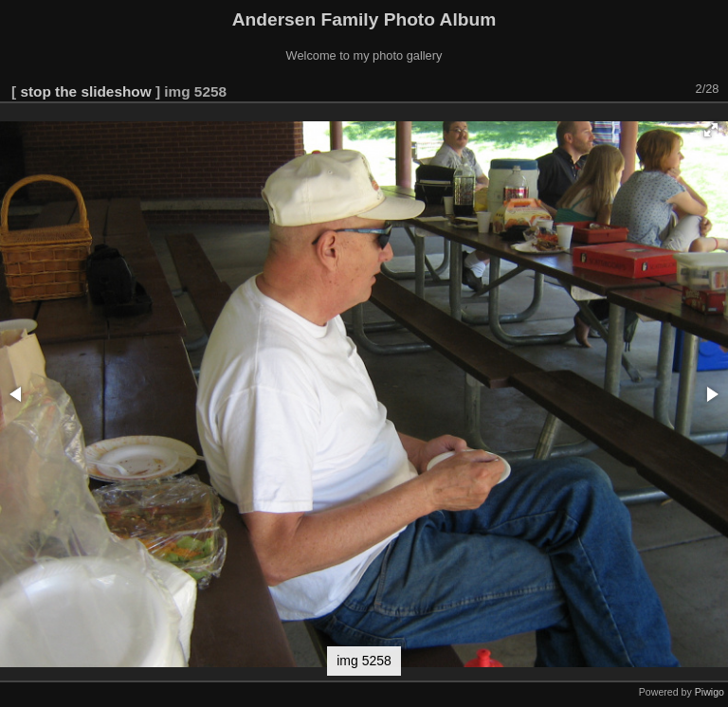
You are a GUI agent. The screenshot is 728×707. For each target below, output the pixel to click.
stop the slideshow (85, 91)
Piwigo (710, 692)
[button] (711, 130)
